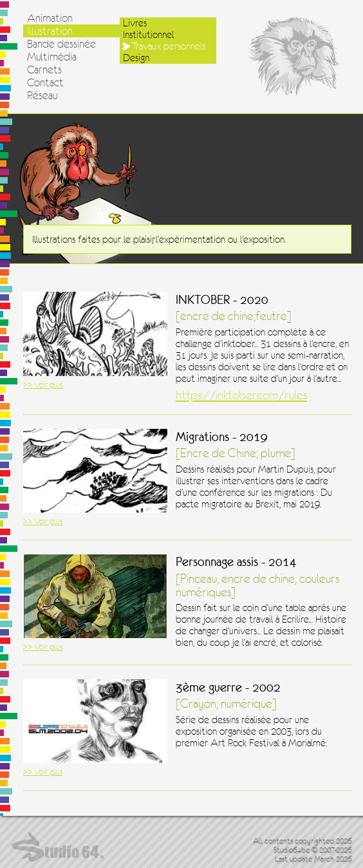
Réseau (42, 95)
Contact (45, 82)
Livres (135, 23)
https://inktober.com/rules (241, 395)
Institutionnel (148, 35)
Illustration (50, 31)
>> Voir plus (43, 385)
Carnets (44, 70)
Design (136, 58)
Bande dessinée (61, 44)
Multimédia (52, 57)
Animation (50, 18)
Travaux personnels (169, 46)
